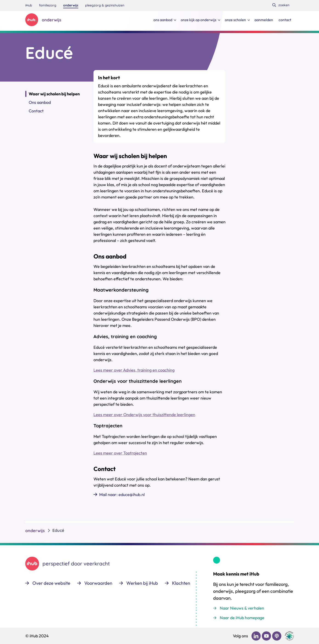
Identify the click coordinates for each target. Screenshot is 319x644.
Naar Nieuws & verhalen (242, 608)
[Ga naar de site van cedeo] (289, 636)
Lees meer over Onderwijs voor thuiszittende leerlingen (144, 415)
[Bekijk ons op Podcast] (277, 636)
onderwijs (35, 531)
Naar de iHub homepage (242, 618)
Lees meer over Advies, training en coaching (134, 370)
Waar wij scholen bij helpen (54, 94)
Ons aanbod (40, 102)
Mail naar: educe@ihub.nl (122, 495)
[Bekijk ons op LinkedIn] (256, 636)
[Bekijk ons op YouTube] (266, 636)
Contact (36, 111)
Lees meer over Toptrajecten (120, 453)
